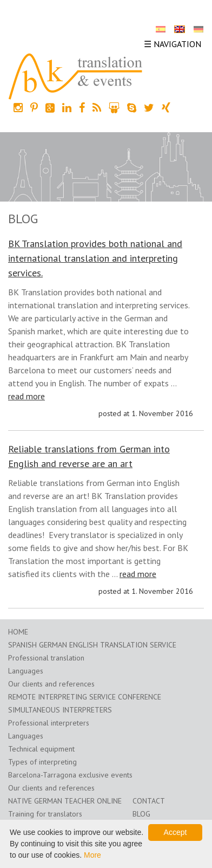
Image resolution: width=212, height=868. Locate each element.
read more (27, 396)
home (18, 632)
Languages (26, 671)
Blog (141, 814)
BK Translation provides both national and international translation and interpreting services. (95, 258)
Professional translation (46, 658)
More (92, 855)
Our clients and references (51, 684)
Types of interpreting (42, 762)
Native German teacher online (65, 801)
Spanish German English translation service (92, 645)
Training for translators (45, 814)
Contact (149, 801)
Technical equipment (41, 749)
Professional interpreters (49, 723)
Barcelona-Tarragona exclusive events (70, 775)
